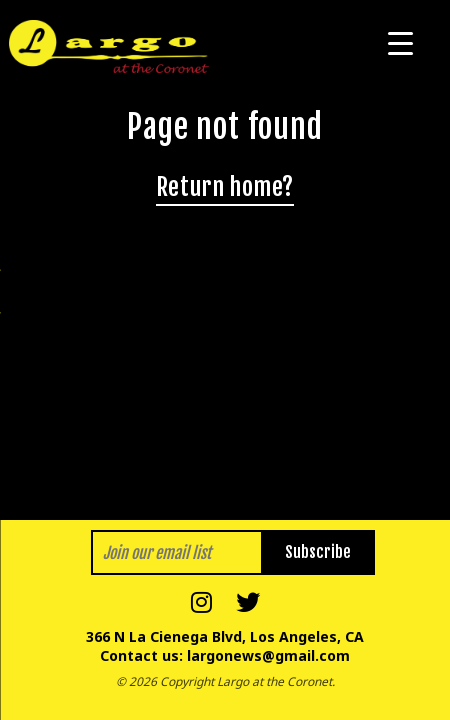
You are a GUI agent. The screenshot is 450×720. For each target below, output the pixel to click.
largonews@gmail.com (268, 655)
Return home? (225, 187)
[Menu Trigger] (400, 42)
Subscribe (318, 552)
